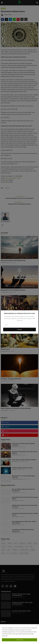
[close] (37, 626)
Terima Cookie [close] (20, 640)
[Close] (37, 312)
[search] (37, 3)
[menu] (2, 3)
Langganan (19, 329)
